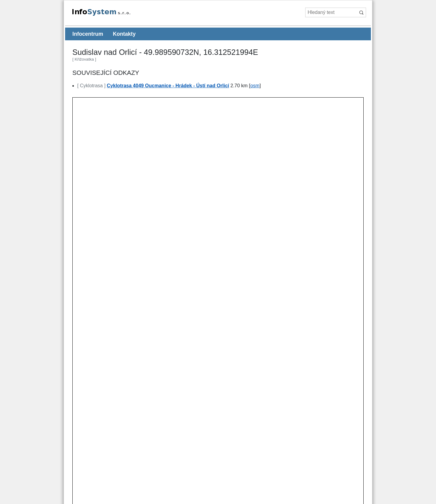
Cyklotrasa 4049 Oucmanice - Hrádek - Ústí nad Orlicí (168, 86)
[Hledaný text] (331, 12)
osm (255, 86)
